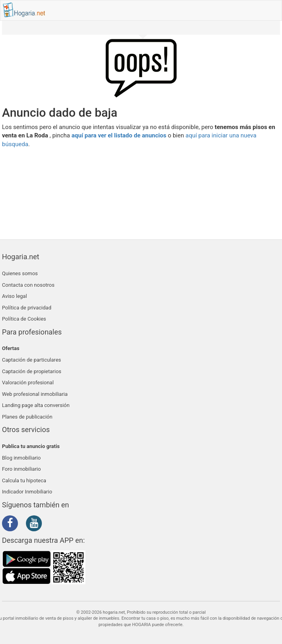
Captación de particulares (32, 360)
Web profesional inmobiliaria (35, 394)
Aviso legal (15, 296)
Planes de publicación (27, 417)
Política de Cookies (24, 319)
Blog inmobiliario (21, 458)
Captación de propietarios (32, 371)
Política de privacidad (27, 308)
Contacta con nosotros (28, 285)
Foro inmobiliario (21, 469)
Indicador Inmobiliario (27, 492)
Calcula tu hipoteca (24, 481)
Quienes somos (20, 273)
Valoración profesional (28, 383)
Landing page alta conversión (36, 405)
